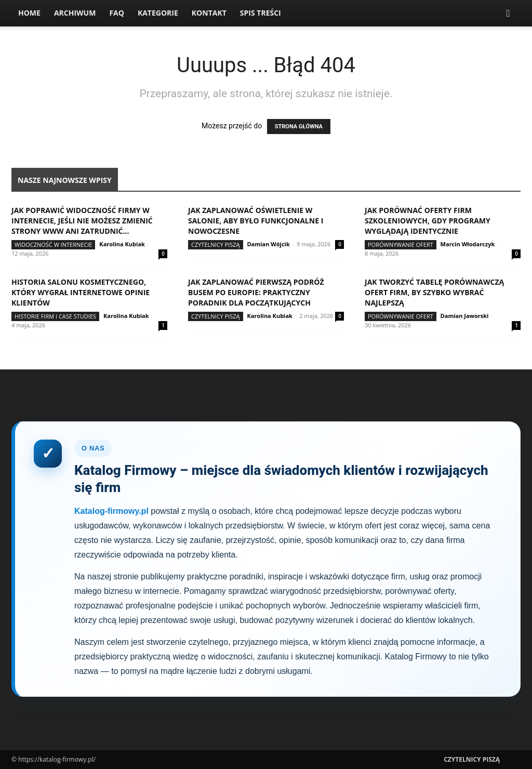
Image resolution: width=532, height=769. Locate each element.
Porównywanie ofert (401, 244)
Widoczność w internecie (53, 244)
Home (29, 13)
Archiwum (75, 13)
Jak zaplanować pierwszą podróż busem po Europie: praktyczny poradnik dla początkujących (256, 292)
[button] (508, 14)
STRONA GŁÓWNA (299, 127)
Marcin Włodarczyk (468, 244)
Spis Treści (261, 13)
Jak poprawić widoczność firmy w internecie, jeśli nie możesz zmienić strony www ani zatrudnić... (82, 221)
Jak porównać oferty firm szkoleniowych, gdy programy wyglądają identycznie (428, 221)
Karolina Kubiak (122, 244)
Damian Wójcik (268, 244)
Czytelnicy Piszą (216, 244)
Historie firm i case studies (55, 316)
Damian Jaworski (465, 316)
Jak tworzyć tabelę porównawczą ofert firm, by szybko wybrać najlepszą (434, 292)
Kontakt (209, 13)
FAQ (117, 13)
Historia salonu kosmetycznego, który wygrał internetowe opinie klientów (81, 292)
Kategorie (158, 13)
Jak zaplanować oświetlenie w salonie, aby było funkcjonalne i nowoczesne (256, 221)
